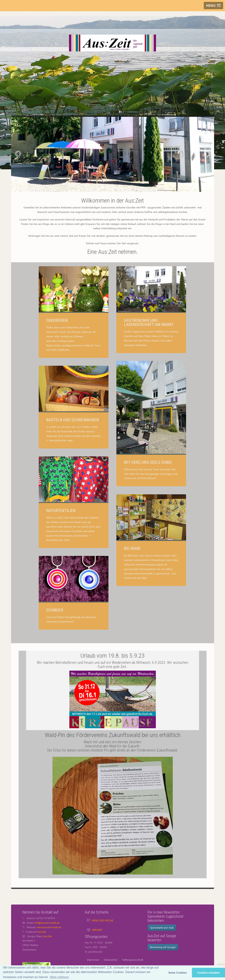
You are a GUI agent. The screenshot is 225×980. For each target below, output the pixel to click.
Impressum (93, 960)
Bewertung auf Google (163, 947)
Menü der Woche (103, 920)
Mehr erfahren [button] (59, 977)
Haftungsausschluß (133, 960)
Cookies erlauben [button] (208, 973)
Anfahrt (97, 930)
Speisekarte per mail (162, 928)
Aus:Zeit (42, 932)
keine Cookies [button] (178, 973)
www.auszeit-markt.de (49, 927)
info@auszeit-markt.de (47, 923)
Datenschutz (111, 960)
